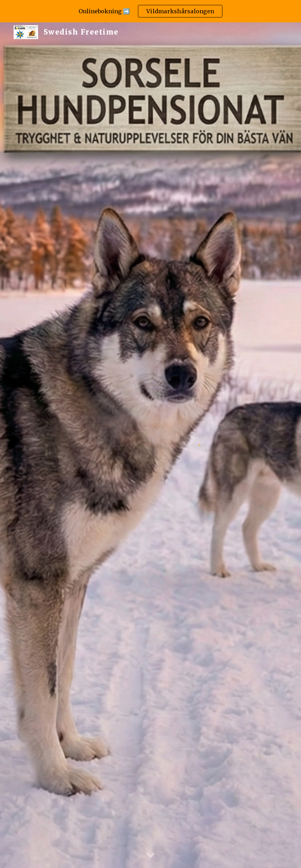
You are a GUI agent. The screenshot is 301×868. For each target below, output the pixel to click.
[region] (150, 11)
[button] (150, 855)
